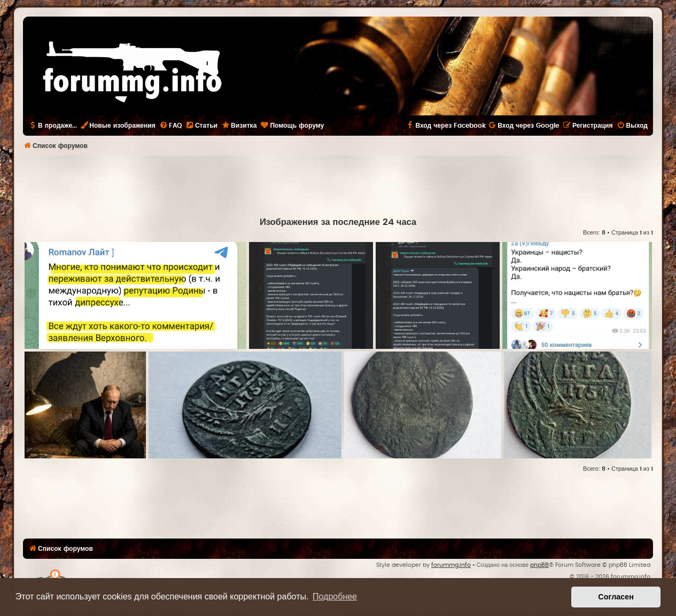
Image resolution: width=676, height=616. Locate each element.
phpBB (539, 565)
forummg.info (451, 565)
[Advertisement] (338, 185)
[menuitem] (170, 126)
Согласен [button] (616, 597)
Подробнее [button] (335, 596)
